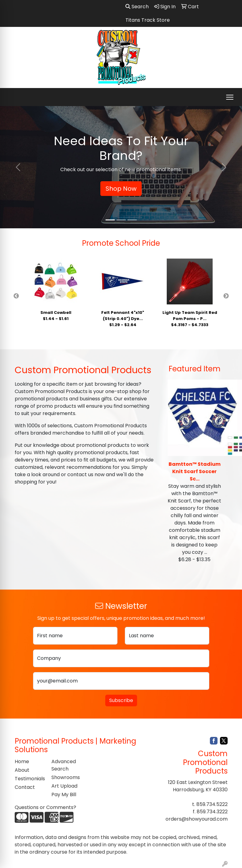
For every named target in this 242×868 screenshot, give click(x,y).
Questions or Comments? (45, 807)
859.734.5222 (212, 804)
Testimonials (29, 779)
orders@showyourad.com (197, 819)
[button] (18, 167)
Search (137, 7)
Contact (25, 787)
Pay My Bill (64, 794)
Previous (16, 296)
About (22, 770)
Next (226, 296)
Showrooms (66, 777)
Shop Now (121, 189)
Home (22, 761)
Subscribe (121, 700)
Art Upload (64, 786)
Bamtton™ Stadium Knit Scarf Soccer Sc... (195, 471)
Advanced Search (64, 765)
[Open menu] (230, 97)
